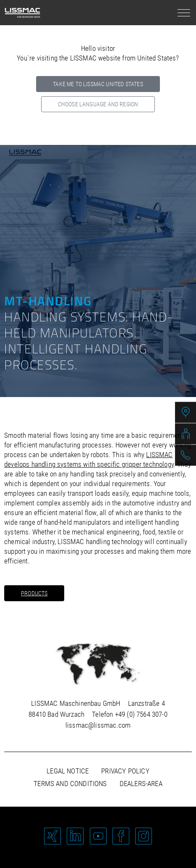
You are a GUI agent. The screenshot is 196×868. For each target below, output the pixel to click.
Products (34, 593)
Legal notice (68, 771)
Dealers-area (141, 784)
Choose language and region (98, 104)
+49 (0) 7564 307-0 (141, 714)
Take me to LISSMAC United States (98, 84)
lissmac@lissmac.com (98, 725)
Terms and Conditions (70, 784)
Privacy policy (125, 771)
